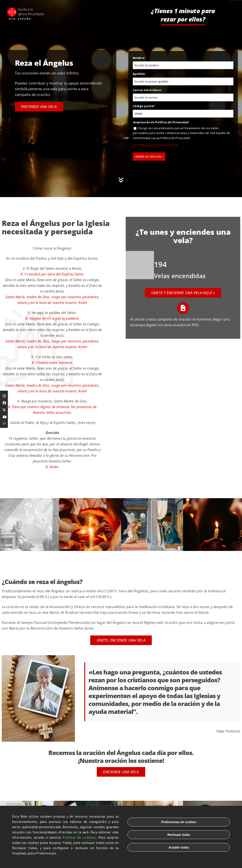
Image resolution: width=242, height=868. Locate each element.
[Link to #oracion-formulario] (121, 180)
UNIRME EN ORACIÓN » (149, 157)
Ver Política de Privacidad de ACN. (156, 145)
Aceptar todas (179, 847)
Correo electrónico (148, 90)
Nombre (139, 58)
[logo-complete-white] (26, 9)
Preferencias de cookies (179, 822)
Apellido (140, 74)
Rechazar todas (179, 835)
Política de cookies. (80, 837)
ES (4, 423)
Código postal (144, 106)
